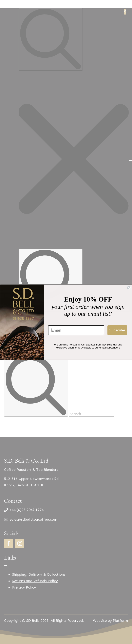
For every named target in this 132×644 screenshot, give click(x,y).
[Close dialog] (129, 288)
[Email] (76, 330)
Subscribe (117, 330)
